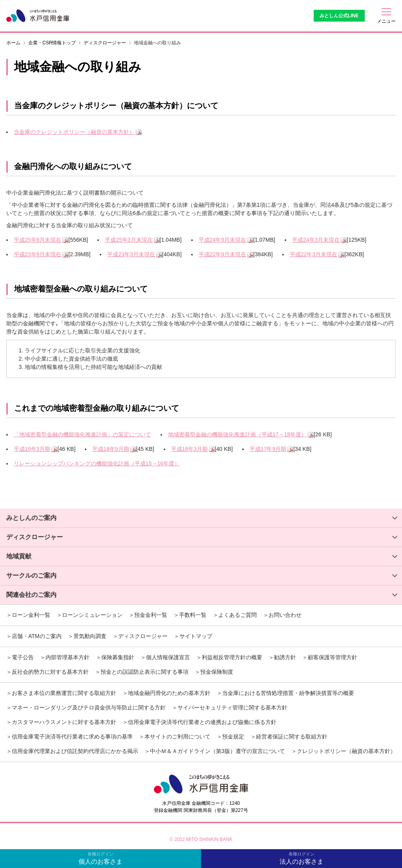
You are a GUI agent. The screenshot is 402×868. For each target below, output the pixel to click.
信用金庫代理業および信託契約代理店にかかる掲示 (75, 751)
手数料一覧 (193, 615)
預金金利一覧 (151, 615)
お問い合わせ (285, 615)
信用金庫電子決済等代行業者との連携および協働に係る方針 (202, 722)
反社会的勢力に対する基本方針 (50, 672)
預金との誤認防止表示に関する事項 (144, 672)
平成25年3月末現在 (129, 240)
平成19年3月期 (32, 449)
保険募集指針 (118, 657)
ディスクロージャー (105, 43)
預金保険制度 (217, 672)
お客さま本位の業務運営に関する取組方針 (64, 693)
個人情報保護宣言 (168, 657)
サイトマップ (196, 636)
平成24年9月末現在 (222, 240)
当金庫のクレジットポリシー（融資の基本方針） (74, 132)
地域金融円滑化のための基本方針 (169, 693)
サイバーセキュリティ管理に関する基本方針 (232, 708)
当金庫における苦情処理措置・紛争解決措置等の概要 (288, 693)
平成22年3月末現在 (313, 254)
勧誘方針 (285, 657)
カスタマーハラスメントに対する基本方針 (64, 722)
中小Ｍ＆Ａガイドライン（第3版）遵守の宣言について (217, 751)
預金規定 (233, 737)
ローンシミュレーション (92, 615)
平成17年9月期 (268, 449)
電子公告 (23, 657)
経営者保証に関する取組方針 (292, 737)
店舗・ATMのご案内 (37, 636)
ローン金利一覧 (31, 615)
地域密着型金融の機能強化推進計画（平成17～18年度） (237, 434)
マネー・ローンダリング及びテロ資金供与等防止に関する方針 (89, 708)
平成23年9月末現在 (37, 254)
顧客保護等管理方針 (333, 657)
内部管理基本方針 (68, 657)
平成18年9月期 (111, 449)
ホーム (13, 43)
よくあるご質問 (238, 615)
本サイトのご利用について (177, 737)
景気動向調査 (90, 636)
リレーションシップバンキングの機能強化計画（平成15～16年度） (97, 463)
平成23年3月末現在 (131, 254)
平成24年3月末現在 (316, 240)
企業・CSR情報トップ (52, 43)
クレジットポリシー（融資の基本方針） (346, 751)
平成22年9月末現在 (222, 254)
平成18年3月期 (189, 449)
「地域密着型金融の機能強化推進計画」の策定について (82, 434)
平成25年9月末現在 (37, 240)
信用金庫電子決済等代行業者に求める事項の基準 (72, 737)
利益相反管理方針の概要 (232, 657)
